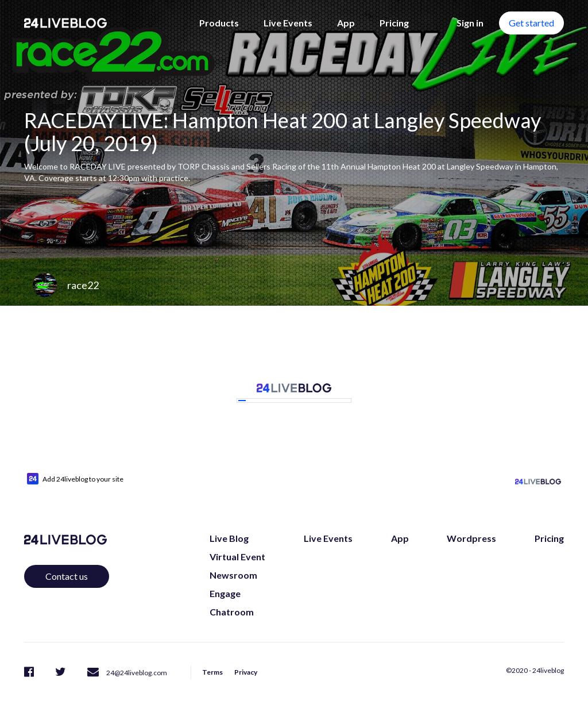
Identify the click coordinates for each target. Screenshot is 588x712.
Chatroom (232, 612)
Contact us (67, 576)
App (346, 23)
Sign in (470, 23)
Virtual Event (237, 557)
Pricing (394, 23)
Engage (225, 593)
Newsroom (233, 575)
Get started (531, 23)
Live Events (288, 23)
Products (219, 23)
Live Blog (229, 538)
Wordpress (471, 538)
